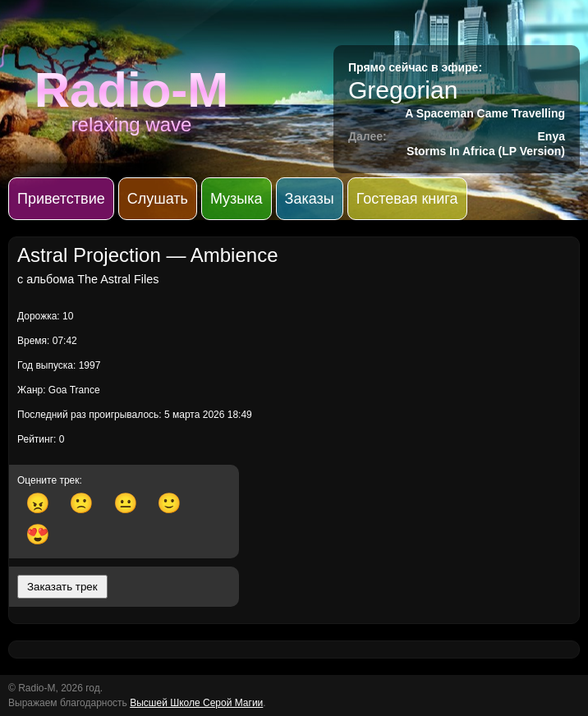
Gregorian (403, 90)
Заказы (310, 199)
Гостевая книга (407, 199)
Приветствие (61, 199)
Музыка (237, 199)
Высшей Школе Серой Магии (196, 703)
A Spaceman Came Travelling (485, 113)
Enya (551, 136)
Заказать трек (62, 587)
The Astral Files (118, 279)
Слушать (158, 199)
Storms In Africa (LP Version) (486, 151)
